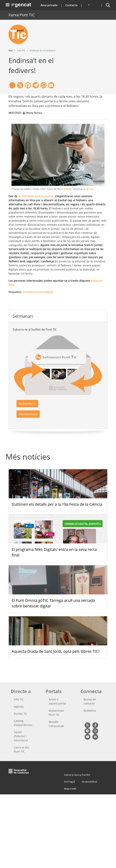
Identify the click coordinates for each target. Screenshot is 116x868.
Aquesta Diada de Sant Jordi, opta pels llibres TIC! (55, 651)
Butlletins (90, 711)
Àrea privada (49, 5)
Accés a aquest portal (57, 701)
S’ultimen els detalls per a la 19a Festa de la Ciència (57, 504)
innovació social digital (38, 292)
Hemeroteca (28, 414)
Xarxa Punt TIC (22, 15)
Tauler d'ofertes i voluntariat (21, 736)
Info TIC (19, 699)
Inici (11, 50)
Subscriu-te (27, 404)
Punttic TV (20, 714)
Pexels (68, 189)
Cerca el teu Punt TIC (22, 749)
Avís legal (69, 782)
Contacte (71, 5)
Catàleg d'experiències (23, 723)
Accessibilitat (90, 782)
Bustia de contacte (90, 701)
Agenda (19, 707)
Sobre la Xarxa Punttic (77, 775)
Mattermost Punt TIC (56, 713)
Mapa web (70, 789)
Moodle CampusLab (56, 724)
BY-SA (89, 189)
